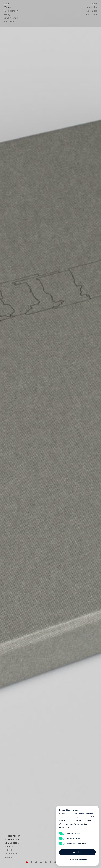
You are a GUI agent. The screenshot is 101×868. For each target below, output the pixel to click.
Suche (94, 4)
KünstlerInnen (11, 11)
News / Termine (12, 18)
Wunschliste (91, 15)
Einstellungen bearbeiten (77, 859)
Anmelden (92, 8)
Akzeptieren (77, 851)
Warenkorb (92, 11)
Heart (35, 434)
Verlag (7, 15)
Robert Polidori (11, 849)
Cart (50, 434)
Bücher (7, 8)
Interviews (9, 22)
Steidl (7, 4)
